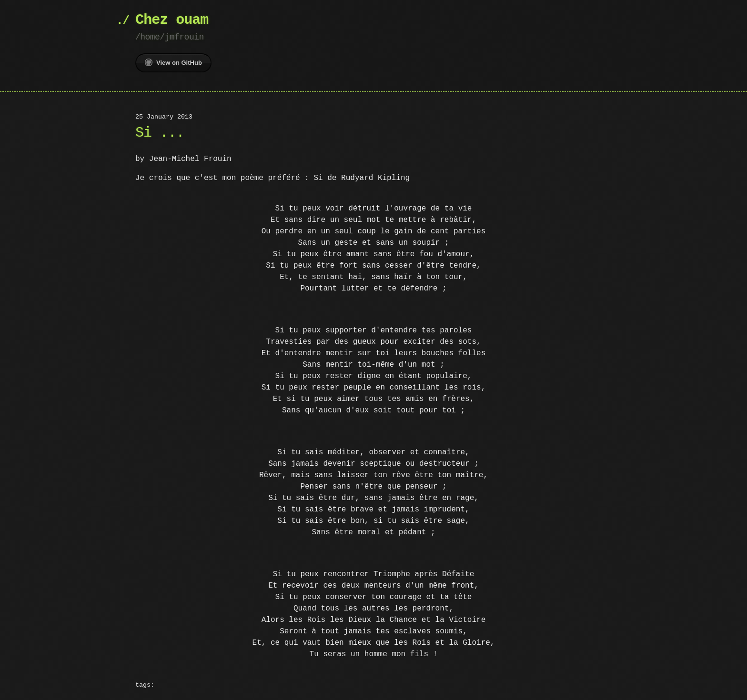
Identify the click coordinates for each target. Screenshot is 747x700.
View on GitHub (173, 62)
